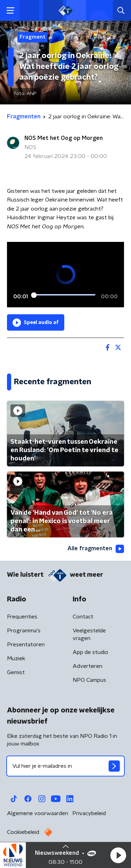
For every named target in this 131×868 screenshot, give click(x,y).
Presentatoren (26, 645)
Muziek (16, 658)
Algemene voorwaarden (38, 813)
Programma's (24, 631)
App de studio (90, 652)
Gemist (16, 672)
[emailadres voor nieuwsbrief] (65, 766)
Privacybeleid (89, 813)
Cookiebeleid (23, 832)
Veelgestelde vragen (89, 634)
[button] (118, 855)
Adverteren (88, 666)
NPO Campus (89, 680)
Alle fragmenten (96, 549)
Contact (83, 617)
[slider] (64, 295)
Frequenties (22, 617)
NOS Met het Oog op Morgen (64, 138)
